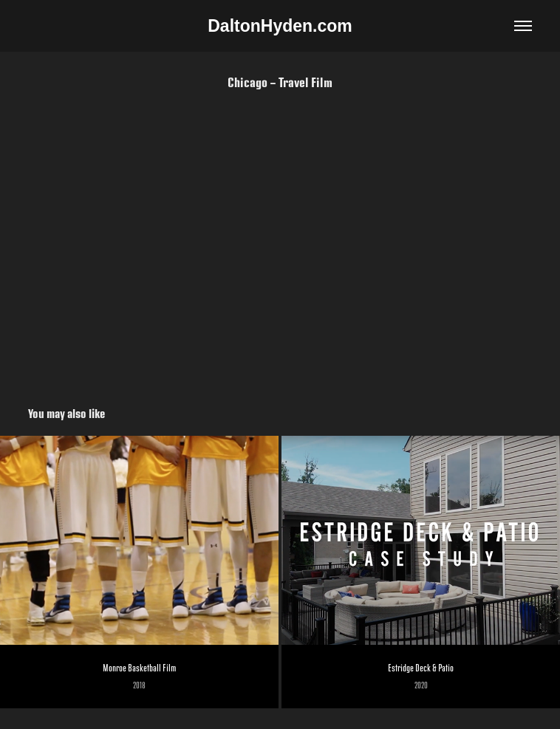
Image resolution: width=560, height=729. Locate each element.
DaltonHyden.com (280, 26)
